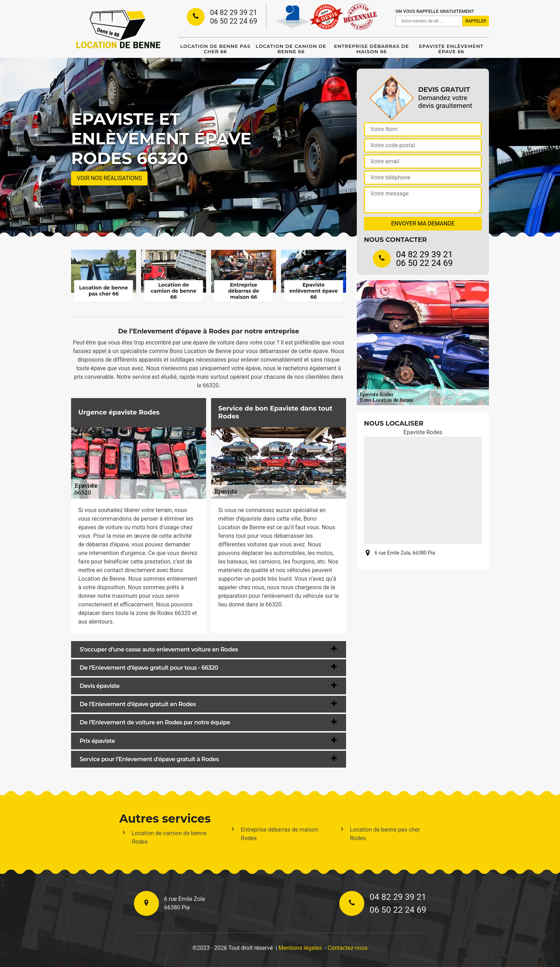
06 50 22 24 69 (234, 21)
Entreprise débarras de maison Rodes (279, 834)
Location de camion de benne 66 (291, 49)
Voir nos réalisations (109, 178)
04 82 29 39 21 (234, 13)
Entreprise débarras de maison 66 (371, 49)
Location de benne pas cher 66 (216, 49)
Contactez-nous (347, 948)
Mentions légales (300, 948)
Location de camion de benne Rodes (169, 837)
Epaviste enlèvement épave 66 (451, 49)
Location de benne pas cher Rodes (385, 834)
